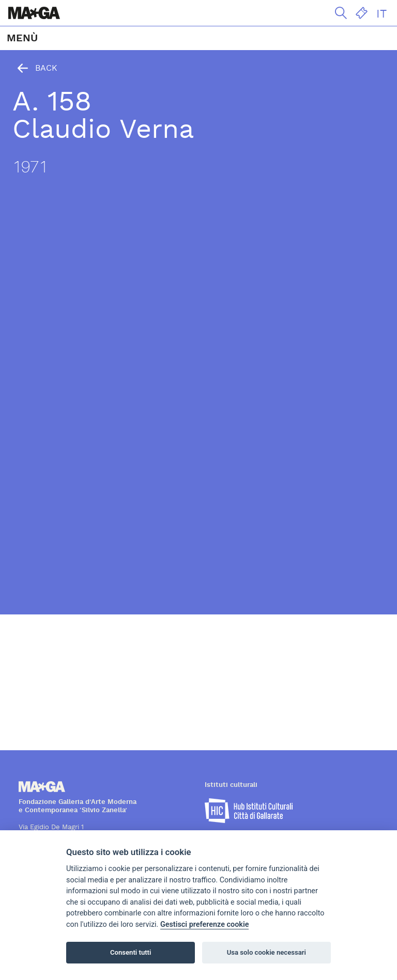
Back (35, 68)
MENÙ (22, 38)
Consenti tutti (131, 952)
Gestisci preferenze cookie (205, 924)
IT (381, 14)
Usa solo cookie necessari (266, 952)
